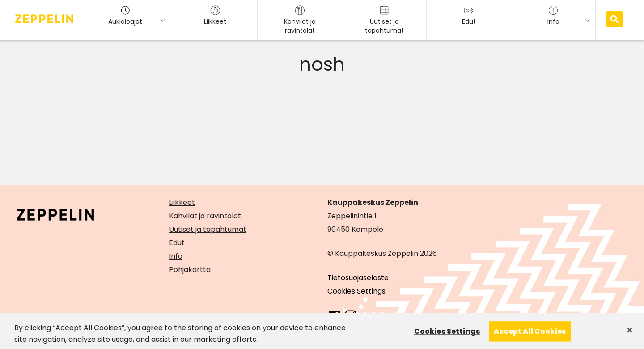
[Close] (630, 334)
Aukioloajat (125, 16)
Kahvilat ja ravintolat (205, 216)
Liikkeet (182, 202)
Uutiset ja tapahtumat (208, 229)
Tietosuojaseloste (358, 278)
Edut (177, 243)
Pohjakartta (190, 270)
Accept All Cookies (530, 336)
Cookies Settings (356, 291)
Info (176, 256)
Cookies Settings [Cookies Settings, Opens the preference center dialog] (447, 336)
